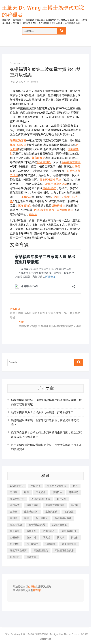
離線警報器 (44, 162)
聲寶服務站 (38, 158)
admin (22, 82)
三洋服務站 (25, 197)
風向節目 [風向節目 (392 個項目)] (15, 557)
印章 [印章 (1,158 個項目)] (27, 492)
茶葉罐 (37, 591)
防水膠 (66, 197)
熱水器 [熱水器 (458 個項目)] (75, 505)
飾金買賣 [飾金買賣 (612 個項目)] (31, 557)
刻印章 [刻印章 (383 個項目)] (14, 492)
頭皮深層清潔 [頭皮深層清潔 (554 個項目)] (69, 544)
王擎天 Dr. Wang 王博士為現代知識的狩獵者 (43, 11)
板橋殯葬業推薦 (71, 162)
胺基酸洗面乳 (18, 141)
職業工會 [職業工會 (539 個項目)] (31, 531)
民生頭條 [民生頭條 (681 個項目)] (62, 499)
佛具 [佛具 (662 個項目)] (75, 486)
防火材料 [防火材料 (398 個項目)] (31, 537)
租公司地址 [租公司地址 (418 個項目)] (42, 518)
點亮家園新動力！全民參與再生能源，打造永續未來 (42, 412)
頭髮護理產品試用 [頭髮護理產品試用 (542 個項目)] (64, 550)
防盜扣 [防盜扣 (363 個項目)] (75, 537)
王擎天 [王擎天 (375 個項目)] (14, 512)
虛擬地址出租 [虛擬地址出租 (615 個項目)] (69, 531)
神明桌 (33, 214)
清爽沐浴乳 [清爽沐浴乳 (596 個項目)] (32, 505)
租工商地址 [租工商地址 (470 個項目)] (16, 525)
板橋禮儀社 (58, 206)
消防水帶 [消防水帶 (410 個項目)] (15, 505)
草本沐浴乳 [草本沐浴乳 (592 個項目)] (49, 531)
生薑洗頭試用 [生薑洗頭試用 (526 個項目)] (31, 512)
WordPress (45, 639)
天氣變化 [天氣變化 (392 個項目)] (41, 492)
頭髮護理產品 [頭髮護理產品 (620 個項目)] (41, 550)
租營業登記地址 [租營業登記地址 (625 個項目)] (37, 525)
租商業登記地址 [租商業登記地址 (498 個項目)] (63, 518)
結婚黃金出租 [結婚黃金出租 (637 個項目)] (60, 525)
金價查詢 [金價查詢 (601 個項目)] (15, 537)
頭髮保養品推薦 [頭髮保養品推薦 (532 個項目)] (18, 550)
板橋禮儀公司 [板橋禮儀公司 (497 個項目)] (17, 499)
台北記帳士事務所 (43, 210)
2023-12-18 (18, 64)
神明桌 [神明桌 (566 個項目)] (14, 518)
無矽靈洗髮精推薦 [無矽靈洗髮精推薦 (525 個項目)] (55, 505)
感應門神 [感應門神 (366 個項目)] (57, 492)
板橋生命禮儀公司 (56, 184)
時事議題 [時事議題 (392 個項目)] (74, 492)
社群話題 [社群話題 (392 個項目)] (69, 512)
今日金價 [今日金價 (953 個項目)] (35, 486)
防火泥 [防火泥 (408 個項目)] (47, 537)
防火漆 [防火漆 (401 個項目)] (61, 537)
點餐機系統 (49, 188)
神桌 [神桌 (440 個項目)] (27, 518)
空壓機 (76, 167)
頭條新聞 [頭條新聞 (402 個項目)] (50, 544)
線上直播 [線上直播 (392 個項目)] (15, 531)
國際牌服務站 (65, 210)
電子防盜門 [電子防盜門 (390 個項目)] (32, 544)
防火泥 (55, 197)
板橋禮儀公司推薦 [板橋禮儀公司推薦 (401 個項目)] (41, 499)
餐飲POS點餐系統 (50, 180)
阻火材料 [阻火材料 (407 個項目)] (15, 544)
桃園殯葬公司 (18, 145)
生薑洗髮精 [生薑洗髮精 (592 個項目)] (51, 512)
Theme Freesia (72, 634)
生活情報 (34, 82)
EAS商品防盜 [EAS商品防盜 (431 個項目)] (17, 486)
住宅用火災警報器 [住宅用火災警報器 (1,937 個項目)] (57, 486)
